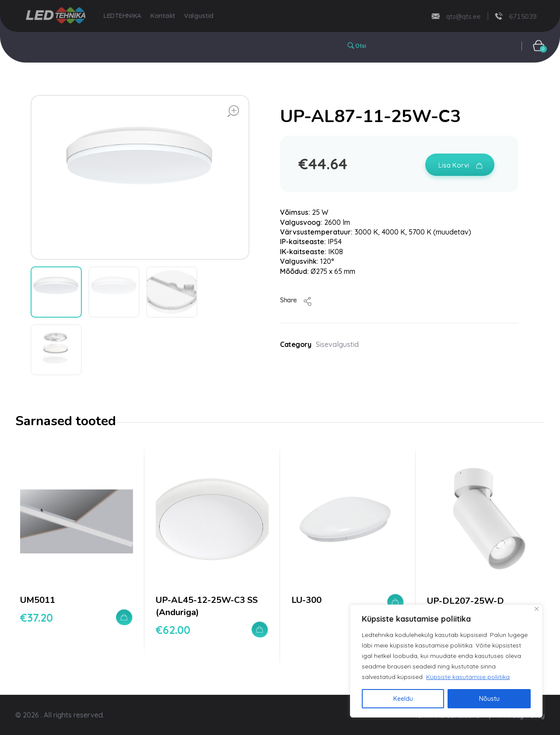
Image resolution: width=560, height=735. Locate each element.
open (233, 111)
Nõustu (489, 699)
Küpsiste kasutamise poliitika (468, 677)
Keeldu (403, 699)
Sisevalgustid (337, 344)
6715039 (511, 16)
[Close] (537, 609)
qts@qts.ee (451, 16)
